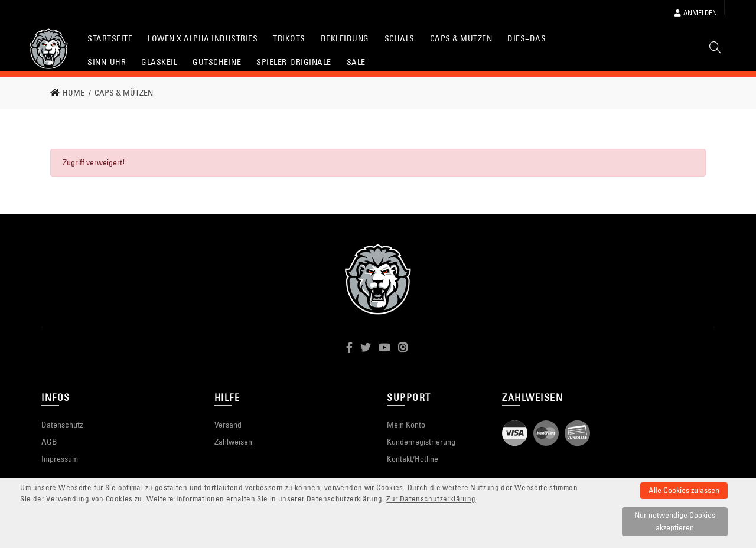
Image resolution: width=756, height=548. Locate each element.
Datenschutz (62, 425)
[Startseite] (49, 49)
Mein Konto (406, 425)
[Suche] (715, 50)
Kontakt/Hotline (413, 459)
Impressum (60, 459)
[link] (71, 93)
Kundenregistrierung (421, 442)
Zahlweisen (233, 442)
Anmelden (696, 13)
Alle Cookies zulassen (684, 490)
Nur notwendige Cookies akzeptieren (675, 521)
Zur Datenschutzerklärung (431, 499)
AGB (49, 442)
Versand (228, 425)
